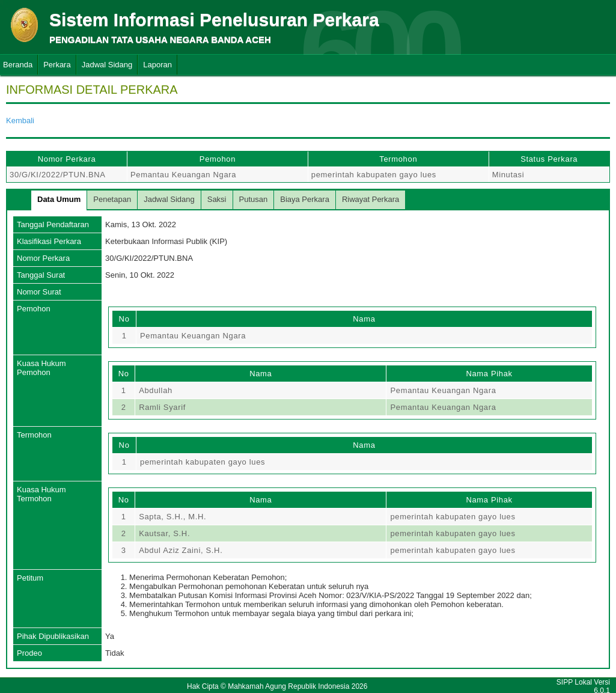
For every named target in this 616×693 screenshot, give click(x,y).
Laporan (157, 65)
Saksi (217, 199)
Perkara (57, 65)
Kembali (20, 121)
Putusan (254, 199)
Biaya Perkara (305, 199)
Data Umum (59, 199)
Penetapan (112, 199)
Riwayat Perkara (371, 199)
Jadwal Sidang (107, 65)
